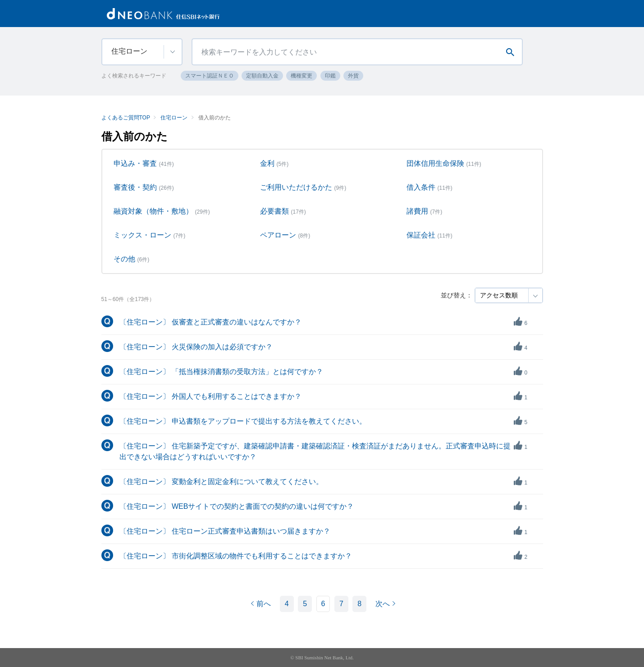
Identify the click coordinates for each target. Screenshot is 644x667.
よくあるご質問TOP (126, 118)
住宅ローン (174, 118)
